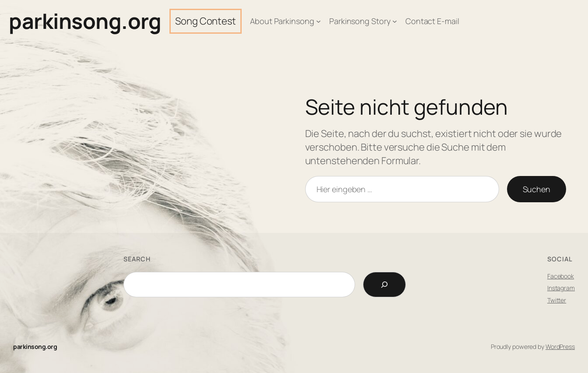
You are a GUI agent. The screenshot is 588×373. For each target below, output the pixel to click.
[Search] (384, 285)
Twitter (557, 300)
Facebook (561, 276)
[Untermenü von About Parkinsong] (319, 21)
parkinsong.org (85, 21)
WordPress (560, 347)
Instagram (561, 288)
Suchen (537, 189)
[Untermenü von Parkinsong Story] (395, 21)
